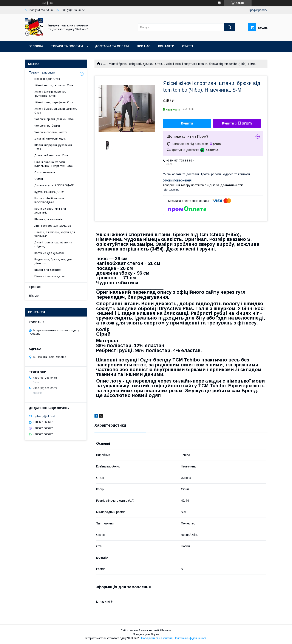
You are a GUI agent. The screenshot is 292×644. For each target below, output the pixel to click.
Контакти (166, 46)
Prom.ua (166, 630)
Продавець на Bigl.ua (146, 634)
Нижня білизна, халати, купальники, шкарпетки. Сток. (54, 164)
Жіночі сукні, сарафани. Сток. (54, 102)
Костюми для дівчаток (49, 253)
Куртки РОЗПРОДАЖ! (49, 192)
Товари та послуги (67, 46)
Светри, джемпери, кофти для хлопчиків (55, 234)
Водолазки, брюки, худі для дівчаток (53, 261)
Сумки (39, 179)
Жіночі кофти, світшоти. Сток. (54, 85)
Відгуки (34, 296)
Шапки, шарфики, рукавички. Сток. (53, 147)
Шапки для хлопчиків (49, 219)
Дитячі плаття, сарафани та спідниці (53, 244)
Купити (187, 123)
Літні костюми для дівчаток (53, 226)
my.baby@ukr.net (44, 416)
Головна (36, 46)
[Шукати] (230, 27)
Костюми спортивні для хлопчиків (50, 211)
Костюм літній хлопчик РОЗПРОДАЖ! (49, 200)
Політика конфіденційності (190, 638)
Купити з (237, 123)
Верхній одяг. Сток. (47, 79)
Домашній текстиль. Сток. (52, 155)
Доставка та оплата (112, 46)
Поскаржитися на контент (157, 638)
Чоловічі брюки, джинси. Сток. (55, 119)
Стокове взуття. (45, 172)
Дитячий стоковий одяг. (50, 139)
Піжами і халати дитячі (50, 276)
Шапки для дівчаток (48, 270)
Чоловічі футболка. (47, 126)
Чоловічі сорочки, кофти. (51, 132)
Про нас (144, 46)
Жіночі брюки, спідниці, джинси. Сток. (136, 64)
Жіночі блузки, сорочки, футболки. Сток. (50, 94)
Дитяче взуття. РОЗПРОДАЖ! (54, 185)
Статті (188, 46)
